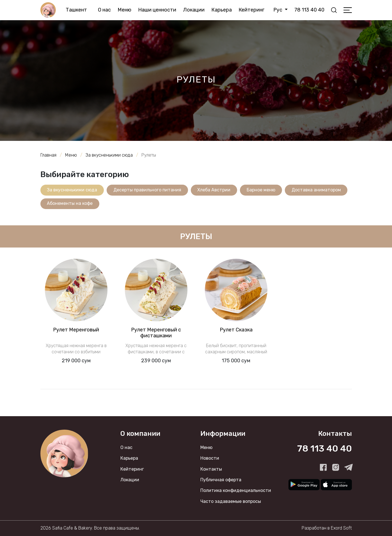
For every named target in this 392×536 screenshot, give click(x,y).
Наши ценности (157, 10)
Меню (124, 10)
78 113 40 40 (309, 10)
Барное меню (262, 190)
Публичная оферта (221, 480)
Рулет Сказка (236, 330)
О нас (104, 10)
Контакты (211, 469)
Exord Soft (341, 528)
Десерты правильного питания (148, 190)
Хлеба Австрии (214, 190)
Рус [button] (278, 10)
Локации (194, 10)
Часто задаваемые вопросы (231, 501)
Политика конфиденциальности (236, 491)
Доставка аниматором (317, 190)
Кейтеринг (251, 10)
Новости (210, 458)
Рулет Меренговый (76, 330)
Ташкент (77, 10)
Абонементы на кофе (70, 204)
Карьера (222, 10)
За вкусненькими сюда (72, 190)
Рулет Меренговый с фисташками (156, 333)
